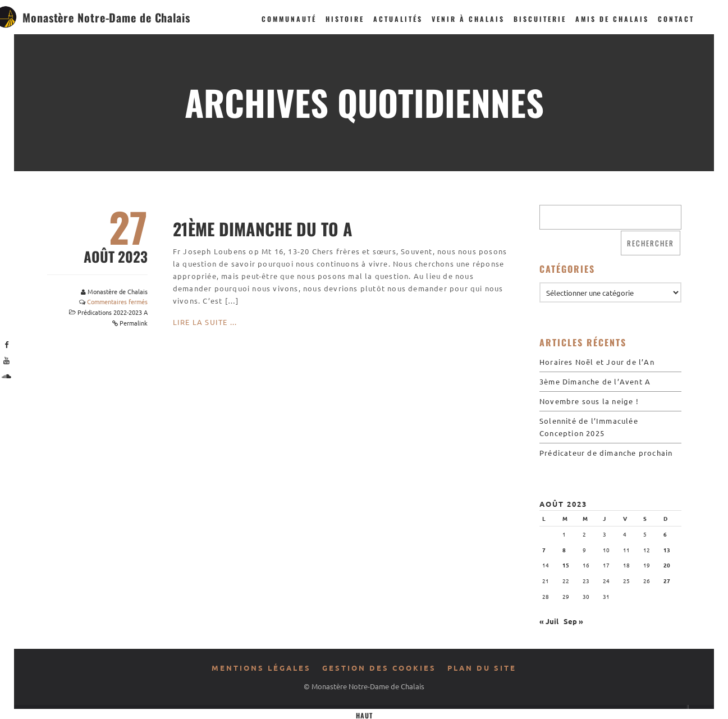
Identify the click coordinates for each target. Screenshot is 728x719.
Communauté (289, 19)
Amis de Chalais (612, 19)
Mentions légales (261, 668)
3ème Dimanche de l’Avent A (595, 381)
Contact (676, 19)
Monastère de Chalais (118, 291)
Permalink (134, 323)
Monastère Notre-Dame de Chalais (106, 17)
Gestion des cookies (379, 668)
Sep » (573, 621)
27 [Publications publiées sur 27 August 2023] (667, 581)
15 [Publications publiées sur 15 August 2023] (566, 565)
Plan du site (482, 668)
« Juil (549, 621)
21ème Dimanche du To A (263, 229)
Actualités (398, 19)
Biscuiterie (540, 19)
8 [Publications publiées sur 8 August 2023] (564, 550)
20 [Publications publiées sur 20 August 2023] (667, 565)
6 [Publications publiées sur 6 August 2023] (665, 534)
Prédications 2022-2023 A (113, 312)
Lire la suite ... (205, 322)
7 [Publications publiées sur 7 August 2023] (544, 550)
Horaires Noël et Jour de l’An (597, 362)
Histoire (345, 19)
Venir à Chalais (468, 19)
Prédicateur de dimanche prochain (606, 453)
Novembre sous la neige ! (589, 401)
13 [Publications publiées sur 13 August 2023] (667, 550)
